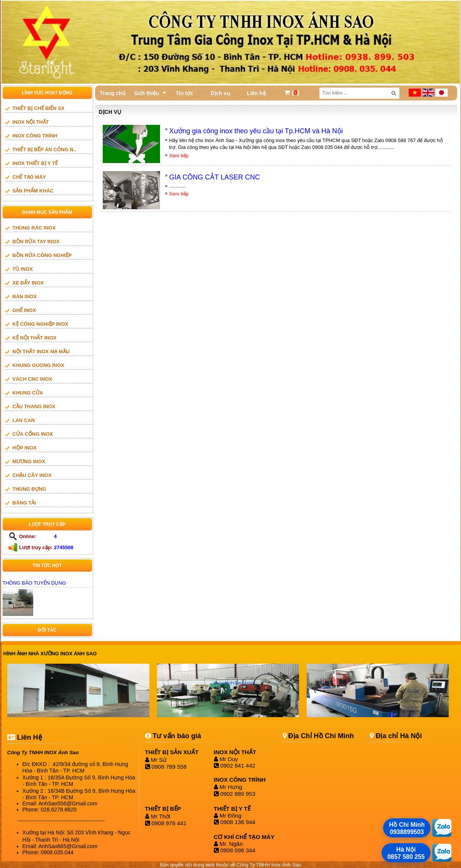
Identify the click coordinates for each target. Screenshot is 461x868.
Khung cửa (28, 393)
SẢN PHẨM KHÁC (33, 191)
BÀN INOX (25, 297)
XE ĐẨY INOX (28, 283)
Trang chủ (112, 93)
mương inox (29, 461)
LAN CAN (24, 420)
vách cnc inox (32, 379)
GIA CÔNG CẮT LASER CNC (215, 177)
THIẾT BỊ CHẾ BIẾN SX (39, 108)
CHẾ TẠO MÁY (29, 177)
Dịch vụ (220, 93)
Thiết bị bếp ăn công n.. (44, 150)
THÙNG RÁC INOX (34, 228)
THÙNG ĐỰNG (30, 489)
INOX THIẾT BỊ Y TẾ (35, 163)
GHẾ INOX (24, 310)
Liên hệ (256, 93)
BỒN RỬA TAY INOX (36, 242)
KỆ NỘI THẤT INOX (35, 338)
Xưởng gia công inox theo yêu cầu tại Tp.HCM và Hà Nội (256, 131)
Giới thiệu (146, 93)
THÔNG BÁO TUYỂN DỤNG (34, 583)
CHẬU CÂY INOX (32, 475)
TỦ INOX (23, 269)
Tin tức (184, 93)
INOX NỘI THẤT (31, 122)
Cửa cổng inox (33, 434)
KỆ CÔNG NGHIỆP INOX (40, 324)
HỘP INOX (25, 448)
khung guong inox (39, 365)
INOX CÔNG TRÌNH (35, 136)
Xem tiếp (179, 156)
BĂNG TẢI (24, 503)
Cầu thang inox (34, 407)
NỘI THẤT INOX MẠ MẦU (41, 352)
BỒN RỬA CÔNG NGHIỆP (42, 255)
